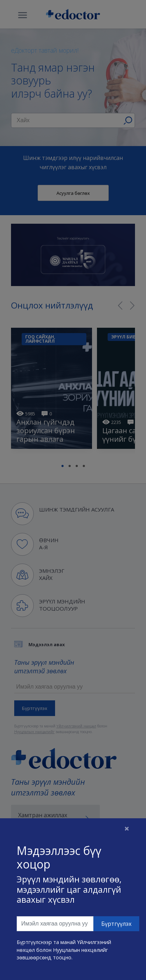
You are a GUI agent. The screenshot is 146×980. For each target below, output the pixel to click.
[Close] (127, 828)
